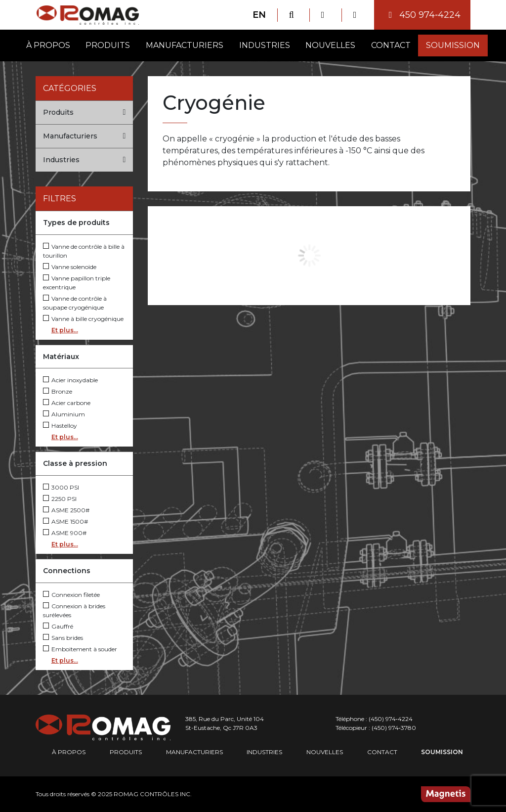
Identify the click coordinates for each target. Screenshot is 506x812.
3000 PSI (61, 487)
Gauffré (58, 626)
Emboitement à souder (80, 649)
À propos (48, 45)
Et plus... (65, 330)
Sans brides (63, 638)
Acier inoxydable (70, 380)
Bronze (58, 391)
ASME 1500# (65, 521)
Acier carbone (67, 403)
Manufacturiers (185, 45)
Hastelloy (60, 426)
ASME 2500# (66, 510)
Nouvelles (330, 45)
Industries (265, 45)
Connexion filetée (71, 595)
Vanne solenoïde (70, 267)
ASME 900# (65, 533)
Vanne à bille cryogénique (83, 319)
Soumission (453, 45)
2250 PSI (60, 499)
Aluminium (64, 414)
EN (259, 15)
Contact (391, 45)
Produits (108, 45)
